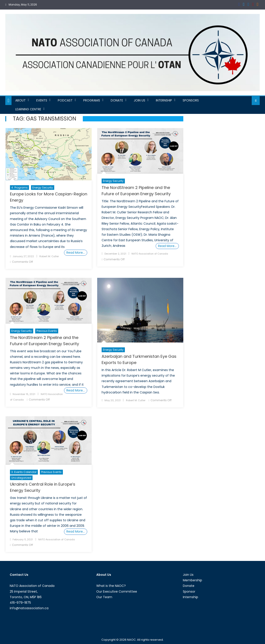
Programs (92, 100)
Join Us (139, 100)
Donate (117, 100)
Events (42, 100)
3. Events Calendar (24, 472)
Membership (192, 580)
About (20, 100)
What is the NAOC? (111, 586)
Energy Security (43, 188)
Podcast (65, 100)
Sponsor (189, 591)
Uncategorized (21, 478)
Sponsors (191, 100)
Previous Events (47, 331)
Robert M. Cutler (49, 256)
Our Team (104, 597)
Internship (164, 100)
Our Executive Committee (117, 591)
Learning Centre (28, 109)
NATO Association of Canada (150, 254)
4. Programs (19, 188)
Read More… (76, 253)
